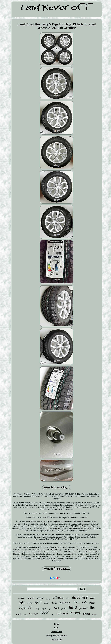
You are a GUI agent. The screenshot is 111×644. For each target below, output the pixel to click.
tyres (53, 614)
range (34, 613)
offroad (58, 597)
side (85, 602)
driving (48, 599)
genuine (64, 609)
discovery (80, 597)
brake (95, 614)
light (22, 602)
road (45, 613)
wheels (54, 603)
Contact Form (56, 632)
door (46, 603)
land (73, 607)
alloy (68, 598)
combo (30, 603)
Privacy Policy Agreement (57, 636)
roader (21, 598)
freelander (83, 609)
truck (25, 615)
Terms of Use (57, 639)
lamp (37, 609)
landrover (65, 603)
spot (50, 609)
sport (38, 602)
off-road (62, 613)
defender (26, 607)
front (76, 602)
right (92, 603)
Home (56, 624)
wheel (86, 614)
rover (76, 613)
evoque (30, 598)
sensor (40, 598)
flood (56, 608)
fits (92, 607)
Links (57, 628)
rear (92, 598)
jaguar (44, 609)
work (19, 614)
